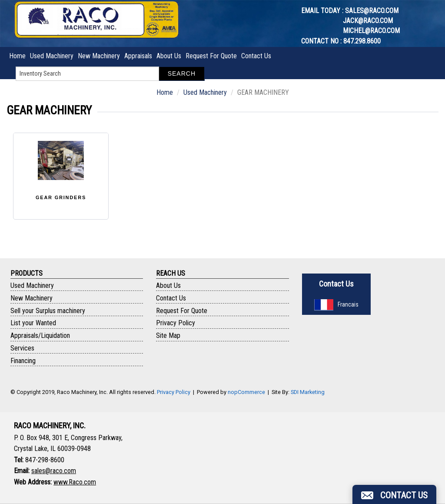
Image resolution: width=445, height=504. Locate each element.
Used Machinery (52, 56)
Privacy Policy (176, 323)
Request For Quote (211, 56)
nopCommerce (246, 392)
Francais (336, 304)
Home (17, 56)
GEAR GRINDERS (61, 197)
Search (182, 73)
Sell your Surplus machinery (48, 311)
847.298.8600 (362, 41)
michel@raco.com (371, 31)
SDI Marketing (308, 392)
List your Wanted (33, 323)
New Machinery (99, 56)
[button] (394, 494)
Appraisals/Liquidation (40, 335)
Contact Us (256, 56)
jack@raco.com (368, 21)
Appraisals (138, 56)
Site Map (168, 335)
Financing (23, 361)
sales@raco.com (372, 11)
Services (22, 348)
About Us (169, 56)
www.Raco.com (75, 482)
